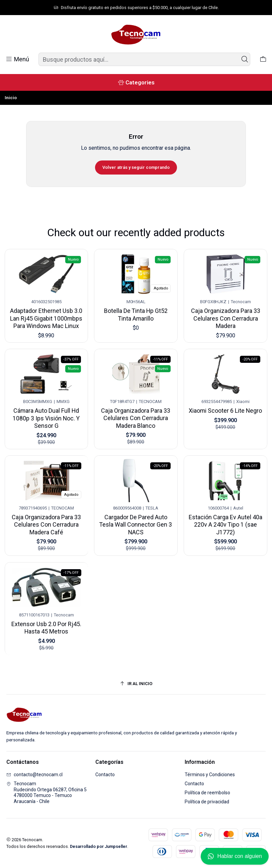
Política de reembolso (207, 793)
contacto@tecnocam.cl (34, 775)
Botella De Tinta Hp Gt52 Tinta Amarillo (136, 310)
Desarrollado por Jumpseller (99, 846)
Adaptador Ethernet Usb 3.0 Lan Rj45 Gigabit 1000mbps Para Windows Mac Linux (46, 315)
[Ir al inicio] (136, 684)
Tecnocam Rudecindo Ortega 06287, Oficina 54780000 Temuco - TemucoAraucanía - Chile (47, 792)
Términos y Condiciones (210, 775)
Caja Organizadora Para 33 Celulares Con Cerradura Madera (226, 311)
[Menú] (17, 59)
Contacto (105, 775)
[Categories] (136, 82)
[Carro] (263, 59)
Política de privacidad (207, 802)
